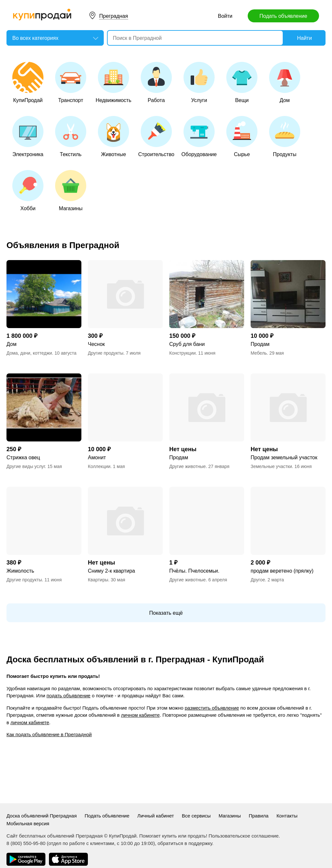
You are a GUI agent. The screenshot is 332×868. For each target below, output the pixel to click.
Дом (285, 82)
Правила (259, 816)
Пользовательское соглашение (243, 836)
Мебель (259, 353)
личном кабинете (140, 715)
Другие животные (188, 466)
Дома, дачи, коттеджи (29, 353)
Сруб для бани (187, 344)
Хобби (28, 191)
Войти (225, 16)
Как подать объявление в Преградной (49, 734)
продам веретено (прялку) (282, 571)
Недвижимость (113, 82)
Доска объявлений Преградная (42, 816)
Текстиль (71, 137)
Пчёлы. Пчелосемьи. (194, 571)
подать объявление (69, 696)
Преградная (114, 16)
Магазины (71, 191)
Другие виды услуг (26, 466)
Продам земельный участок (284, 457)
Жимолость (20, 571)
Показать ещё (166, 613)
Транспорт (71, 82)
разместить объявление (212, 708)
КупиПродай (28, 82)
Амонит (97, 457)
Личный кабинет (156, 816)
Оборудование (199, 137)
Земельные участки (271, 466)
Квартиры (98, 580)
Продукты (285, 137)
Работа (156, 82)
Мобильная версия (28, 823)
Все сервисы (196, 816)
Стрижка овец (23, 457)
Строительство (156, 137)
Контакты (287, 816)
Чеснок (96, 344)
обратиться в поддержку (185, 843)
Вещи (242, 82)
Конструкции (183, 353)
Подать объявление (283, 16)
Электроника (28, 137)
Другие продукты (106, 353)
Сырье (242, 137)
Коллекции (99, 466)
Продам (260, 344)
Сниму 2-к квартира (111, 571)
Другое (258, 580)
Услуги (199, 82)
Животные (113, 137)
